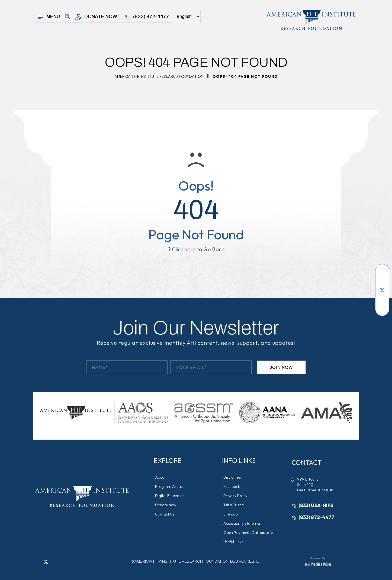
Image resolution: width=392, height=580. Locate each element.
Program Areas (169, 486)
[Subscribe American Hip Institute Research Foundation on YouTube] (382, 282)
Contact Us (165, 514)
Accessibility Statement (243, 523)
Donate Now (96, 17)
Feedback (232, 486)
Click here (184, 249)
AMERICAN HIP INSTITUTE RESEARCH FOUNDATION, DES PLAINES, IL (197, 561)
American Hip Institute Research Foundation (159, 76)
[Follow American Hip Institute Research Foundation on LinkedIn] (382, 298)
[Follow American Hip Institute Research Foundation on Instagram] (382, 306)
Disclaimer (232, 477)
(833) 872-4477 (146, 17)
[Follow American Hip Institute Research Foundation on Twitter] (382, 290)
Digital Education (170, 496)
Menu (48, 17)
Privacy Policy (235, 496)
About (160, 477)
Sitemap (231, 514)
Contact (307, 462)
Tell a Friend (234, 505)
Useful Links (233, 542)
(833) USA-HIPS (316, 505)
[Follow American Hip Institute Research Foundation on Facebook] (382, 274)
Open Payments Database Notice (252, 533)
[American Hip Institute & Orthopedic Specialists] (311, 20)
